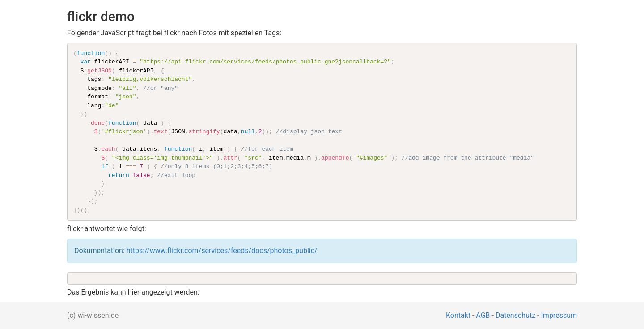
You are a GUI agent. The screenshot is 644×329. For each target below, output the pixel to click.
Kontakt (458, 315)
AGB (483, 315)
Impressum (559, 315)
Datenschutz (515, 315)
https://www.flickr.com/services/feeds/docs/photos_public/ (222, 251)
